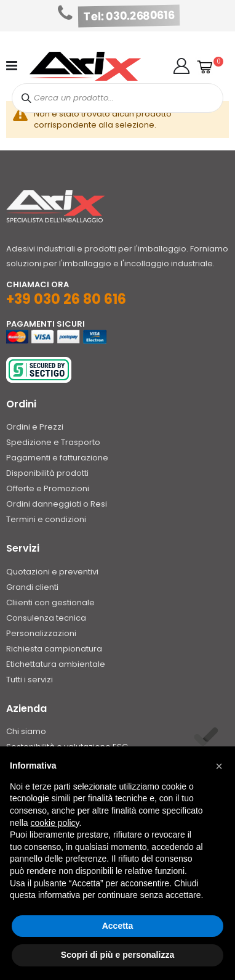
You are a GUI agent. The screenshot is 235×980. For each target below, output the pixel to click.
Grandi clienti (32, 587)
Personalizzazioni (41, 633)
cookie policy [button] (54, 823)
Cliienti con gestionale (50, 602)
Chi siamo (26, 731)
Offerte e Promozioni (48, 488)
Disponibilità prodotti (47, 473)
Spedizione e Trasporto (53, 442)
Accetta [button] (118, 926)
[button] (181, 66)
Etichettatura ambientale (56, 664)
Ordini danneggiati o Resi (57, 504)
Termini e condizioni (46, 519)
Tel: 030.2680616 (129, 16)
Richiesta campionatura (54, 649)
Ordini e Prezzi (35, 427)
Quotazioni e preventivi (52, 572)
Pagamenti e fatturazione (57, 458)
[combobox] (117, 98)
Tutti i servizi (30, 680)
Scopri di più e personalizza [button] (117, 955)
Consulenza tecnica (46, 618)
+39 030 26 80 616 (66, 299)
